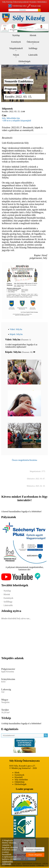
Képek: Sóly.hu (16, 334)
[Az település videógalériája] (21, 580)
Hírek (17, 773)
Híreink (33, 35)
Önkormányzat (33, 42)
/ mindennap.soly (17, 6)
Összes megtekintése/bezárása (24, 460)
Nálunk (16, 55)
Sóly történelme (21, 780)
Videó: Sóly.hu (16, 329)
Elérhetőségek (24, 61)
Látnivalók (33, 55)
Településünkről (16, 48)
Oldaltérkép (20, 782)
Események (16, 42)
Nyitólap (16, 35)
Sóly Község (29, 18)
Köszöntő (19, 777)
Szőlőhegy (33, 48)
